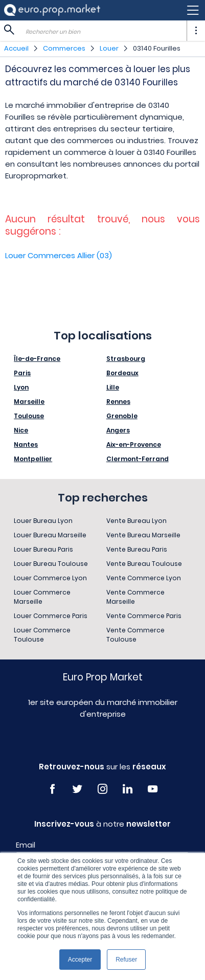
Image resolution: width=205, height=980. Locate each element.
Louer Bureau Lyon (43, 521)
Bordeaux (122, 373)
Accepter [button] (80, 960)
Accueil (16, 48)
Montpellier (33, 459)
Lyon (21, 387)
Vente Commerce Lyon (144, 578)
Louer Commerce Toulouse (42, 635)
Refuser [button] (126, 960)
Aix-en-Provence (134, 445)
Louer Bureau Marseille (50, 535)
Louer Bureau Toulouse (51, 564)
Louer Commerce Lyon (50, 578)
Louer (109, 48)
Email (26, 845)
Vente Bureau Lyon (136, 521)
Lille (113, 387)
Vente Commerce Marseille (135, 597)
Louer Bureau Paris (43, 549)
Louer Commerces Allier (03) (59, 255)
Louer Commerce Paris (51, 616)
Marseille (29, 402)
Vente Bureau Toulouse (144, 564)
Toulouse (29, 416)
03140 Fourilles (157, 48)
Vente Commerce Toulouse (135, 635)
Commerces (64, 48)
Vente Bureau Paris (137, 549)
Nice (21, 430)
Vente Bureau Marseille (143, 535)
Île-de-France (37, 359)
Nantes (26, 445)
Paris (22, 373)
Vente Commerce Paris (144, 616)
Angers (118, 430)
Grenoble (122, 416)
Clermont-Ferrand (138, 459)
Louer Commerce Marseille (42, 597)
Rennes (118, 402)
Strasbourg (126, 359)
